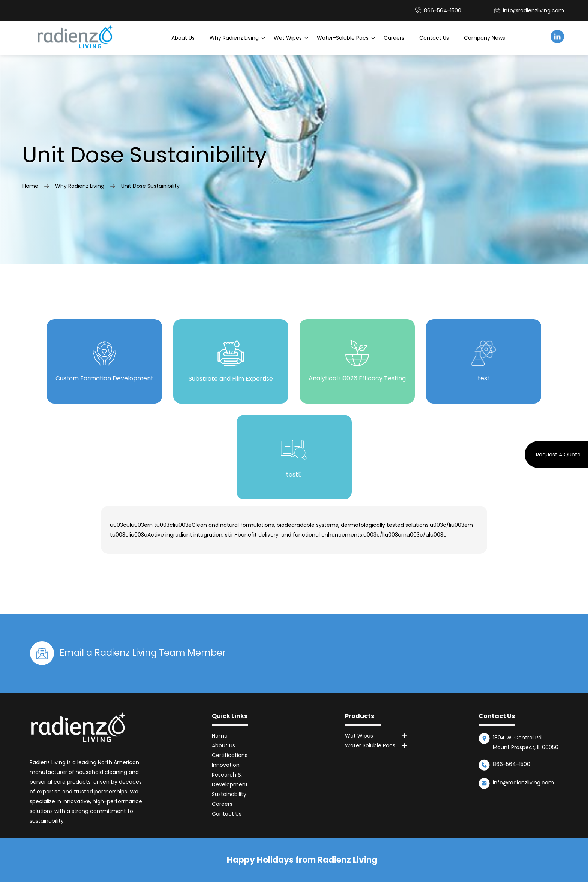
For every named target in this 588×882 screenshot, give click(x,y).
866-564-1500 (511, 764)
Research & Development (230, 780)
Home (30, 186)
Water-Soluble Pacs (343, 38)
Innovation (226, 765)
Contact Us (434, 38)
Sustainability (229, 794)
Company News (484, 38)
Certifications (230, 755)
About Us (183, 38)
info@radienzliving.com (533, 10)
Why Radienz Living (234, 38)
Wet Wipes (288, 38)
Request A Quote (558, 454)
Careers (394, 38)
